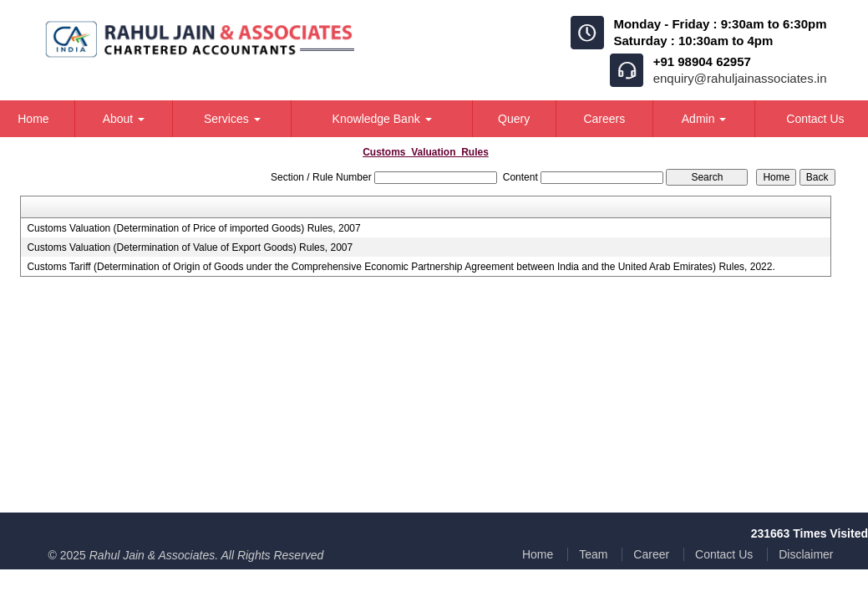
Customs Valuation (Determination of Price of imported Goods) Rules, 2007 (193, 228)
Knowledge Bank (382, 119)
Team (593, 554)
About (124, 119)
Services (232, 119)
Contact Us (724, 554)
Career (651, 554)
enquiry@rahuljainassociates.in (740, 78)
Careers (604, 119)
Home (538, 554)
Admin (704, 119)
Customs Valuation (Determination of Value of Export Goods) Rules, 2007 (190, 247)
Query (514, 119)
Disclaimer (806, 554)
